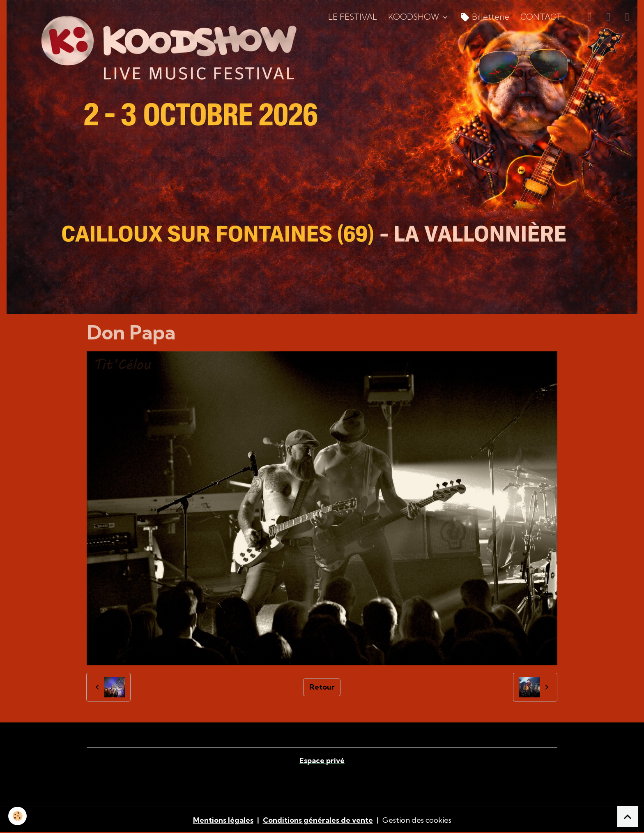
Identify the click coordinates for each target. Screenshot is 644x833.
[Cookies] (17, 816)
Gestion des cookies (417, 820)
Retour (322, 687)
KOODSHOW (415, 17)
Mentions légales (223, 820)
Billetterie (485, 17)
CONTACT (541, 17)
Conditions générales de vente (318, 820)
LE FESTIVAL (353, 17)
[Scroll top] (628, 817)
